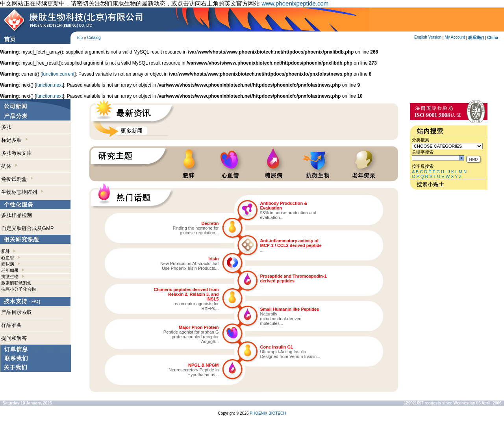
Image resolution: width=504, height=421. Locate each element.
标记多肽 (15, 140)
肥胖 (6, 251)
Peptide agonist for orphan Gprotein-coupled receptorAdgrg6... (191, 337)
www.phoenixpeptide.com (295, 3)
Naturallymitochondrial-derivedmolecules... (281, 319)
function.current (58, 74)
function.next (50, 85)
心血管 (8, 258)
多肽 (6, 127)
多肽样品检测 (17, 215)
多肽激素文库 (17, 153)
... (262, 250)
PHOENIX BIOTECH (268, 413)
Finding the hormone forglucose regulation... (196, 230)
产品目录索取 (17, 312)
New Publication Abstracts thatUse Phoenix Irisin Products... (190, 266)
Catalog (94, 38)
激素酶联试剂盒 (16, 283)
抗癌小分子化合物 (19, 289)
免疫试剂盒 (17, 179)
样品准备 (11, 325)
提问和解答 (14, 338)
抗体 (9, 166)
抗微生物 (10, 276)
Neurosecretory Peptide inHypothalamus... (194, 372)
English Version (428, 37)
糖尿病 (8, 264)
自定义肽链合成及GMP (28, 228)
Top (80, 38)
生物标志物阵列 (22, 192)
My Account (455, 37)
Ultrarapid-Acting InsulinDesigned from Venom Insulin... (290, 354)
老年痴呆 (10, 270)
